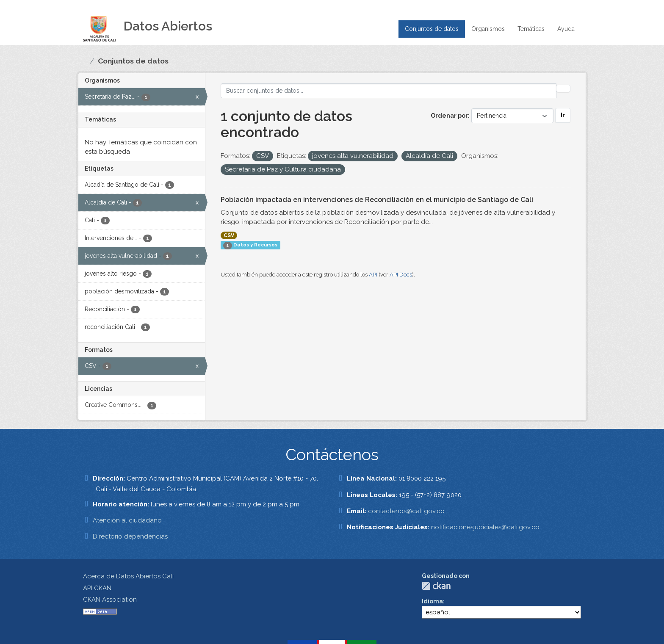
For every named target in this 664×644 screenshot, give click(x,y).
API (373, 275)
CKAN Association (110, 600)
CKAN (436, 586)
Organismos (488, 29)
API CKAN (97, 588)
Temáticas (531, 29)
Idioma (432, 601)
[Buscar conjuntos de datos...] (389, 91)
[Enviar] (563, 88)
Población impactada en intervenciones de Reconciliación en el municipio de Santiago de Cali (377, 200)
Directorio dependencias (130, 536)
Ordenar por (449, 116)
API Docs (401, 275)
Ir (563, 115)
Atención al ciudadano (127, 520)
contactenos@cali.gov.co (406, 511)
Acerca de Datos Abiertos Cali (128, 576)
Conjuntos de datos (432, 29)
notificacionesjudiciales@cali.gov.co (485, 527)
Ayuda (566, 29)
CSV (229, 235)
